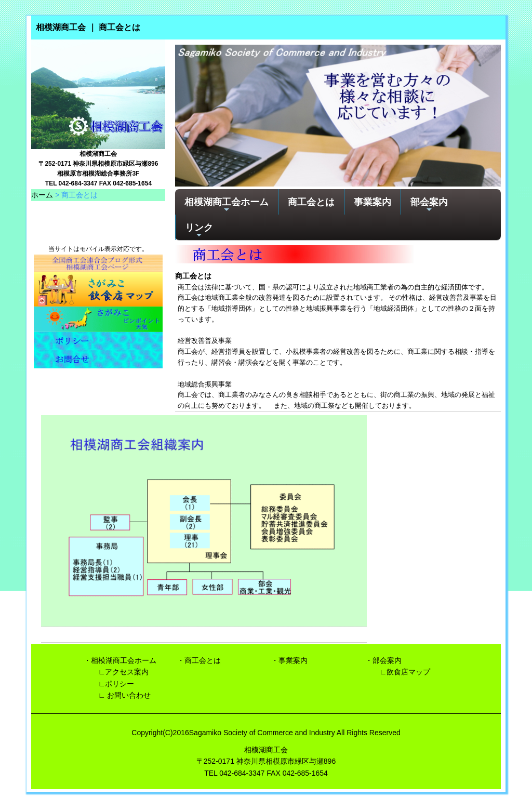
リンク (199, 231)
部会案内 (429, 205)
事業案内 (373, 202)
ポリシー (119, 684)
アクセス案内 (127, 672)
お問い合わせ (129, 695)
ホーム (42, 195)
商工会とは (311, 202)
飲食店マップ (408, 672)
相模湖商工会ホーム (227, 205)
